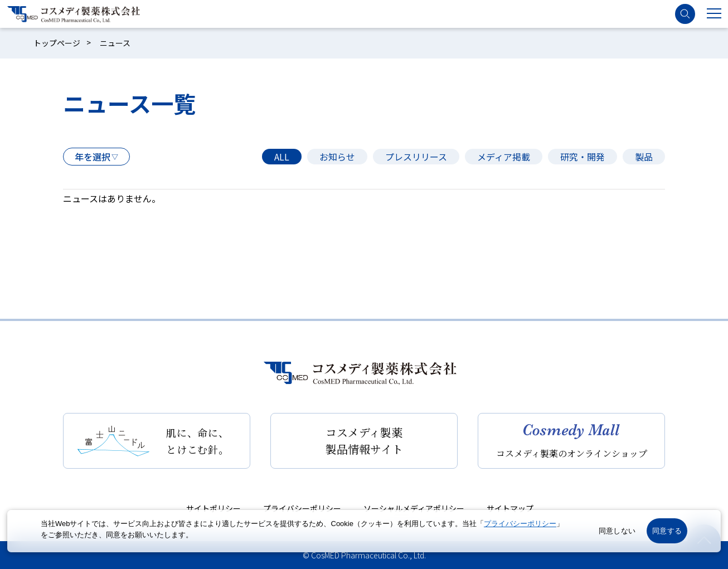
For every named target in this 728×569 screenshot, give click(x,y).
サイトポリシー (213, 508)
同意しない (617, 531)
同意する (667, 531)
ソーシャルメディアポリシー (414, 508)
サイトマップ (510, 508)
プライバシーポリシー (302, 508)
